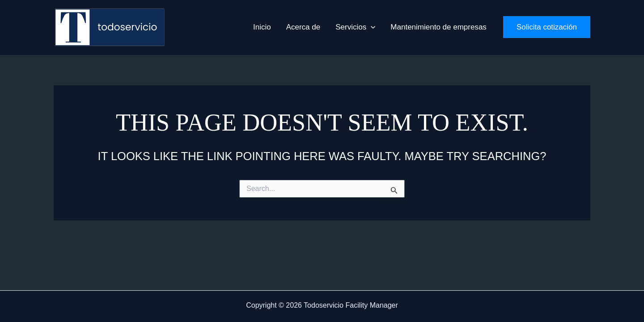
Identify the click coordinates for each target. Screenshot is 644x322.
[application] (371, 27)
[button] (355, 27)
